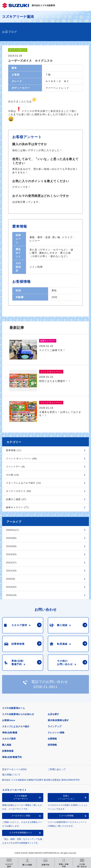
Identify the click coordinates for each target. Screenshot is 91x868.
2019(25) (11, 587)
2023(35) (11, 554)
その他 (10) (12, 475)
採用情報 (52, 745)
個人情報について (11, 775)
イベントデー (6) (15, 467)
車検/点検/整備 (10, 733)
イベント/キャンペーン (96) (21, 459)
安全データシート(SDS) (14, 769)
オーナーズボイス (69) (19, 491)
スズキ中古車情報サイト (21, 833)
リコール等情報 (66, 816)
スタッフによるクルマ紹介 (16, 726)
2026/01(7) (12, 530)
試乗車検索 (8, 751)
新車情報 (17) (14, 450)
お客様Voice (9, 720)
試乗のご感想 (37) (16, 499)
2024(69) (11, 546)
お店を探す (53, 714)
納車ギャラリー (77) (17, 507)
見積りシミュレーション (66, 797)
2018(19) (11, 595)
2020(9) (11, 579)
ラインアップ (55, 726)
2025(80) (11, 538)
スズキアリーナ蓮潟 (18, 17)
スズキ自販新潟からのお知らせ (18, 714)
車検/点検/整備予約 (12, 757)
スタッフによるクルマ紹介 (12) (23, 483)
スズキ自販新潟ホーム (14, 708)
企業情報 (52, 739)
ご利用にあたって (57, 769)
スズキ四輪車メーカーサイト (21, 797)
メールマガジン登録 (21, 816)
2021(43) (11, 571)
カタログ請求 (9, 739)
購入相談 (7, 745)
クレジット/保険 (56, 733)
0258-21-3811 (45, 687)
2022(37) (11, 563)
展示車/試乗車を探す (58, 720)
